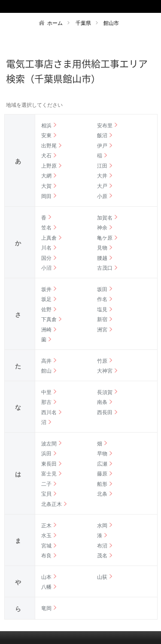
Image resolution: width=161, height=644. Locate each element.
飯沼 (102, 135)
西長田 (105, 412)
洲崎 (46, 330)
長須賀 (105, 392)
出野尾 (49, 146)
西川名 (49, 412)
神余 (102, 228)
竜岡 (46, 608)
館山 (46, 371)
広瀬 (102, 464)
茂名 (102, 556)
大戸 (102, 186)
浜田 (46, 454)
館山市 (111, 23)
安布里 (105, 126)
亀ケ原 (105, 238)
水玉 (46, 536)
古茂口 (105, 268)
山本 (46, 577)
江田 (102, 166)
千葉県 (83, 23)
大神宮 (105, 371)
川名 (46, 248)
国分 (46, 258)
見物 (102, 248)
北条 (102, 494)
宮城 (46, 546)
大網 (46, 176)
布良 (46, 556)
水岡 (102, 526)
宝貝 (46, 494)
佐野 (46, 310)
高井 (46, 361)
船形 (102, 484)
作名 (102, 299)
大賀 (46, 186)
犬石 (46, 156)
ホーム (55, 23)
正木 (46, 526)
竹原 (102, 361)
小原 (102, 196)
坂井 (46, 289)
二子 (46, 484)
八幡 (46, 587)
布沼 (102, 546)
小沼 (46, 268)
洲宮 (102, 330)
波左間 (49, 444)
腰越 (102, 258)
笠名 (46, 228)
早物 (102, 454)
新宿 (102, 319)
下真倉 (49, 319)
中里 (46, 392)
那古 (46, 402)
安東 (46, 135)
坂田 (102, 289)
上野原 (49, 166)
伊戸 (102, 146)
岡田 (46, 196)
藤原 (102, 474)
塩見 (102, 310)
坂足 (46, 299)
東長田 (49, 464)
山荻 (102, 577)
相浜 (46, 126)
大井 (102, 176)
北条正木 (52, 504)
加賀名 (105, 218)
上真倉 (49, 238)
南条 (102, 402)
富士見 (49, 474)
